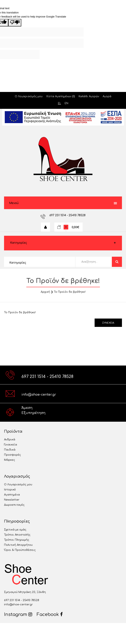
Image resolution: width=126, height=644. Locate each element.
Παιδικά (10, 450)
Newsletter (12, 500)
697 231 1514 (58, 215)
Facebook (50, 615)
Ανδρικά (10, 440)
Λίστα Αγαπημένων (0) (61, 96)
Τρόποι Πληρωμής (17, 540)
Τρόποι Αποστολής (17, 535)
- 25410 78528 (76, 215)
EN (66, 103)
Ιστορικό (10, 490)
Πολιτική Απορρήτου (18, 545)
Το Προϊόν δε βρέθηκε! (70, 292)
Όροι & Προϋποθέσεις (20, 550)
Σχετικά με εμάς (15, 530)
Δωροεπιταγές (14, 505)
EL (59, 103)
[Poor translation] (15, 23)
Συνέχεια (108, 323)
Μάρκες (10, 460)
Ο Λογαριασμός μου (29, 96)
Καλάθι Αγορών (89, 96)
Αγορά (107, 96)
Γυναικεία (11, 445)
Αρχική (45, 292)
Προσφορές (12, 455)
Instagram (18, 615)
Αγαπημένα (12, 495)
